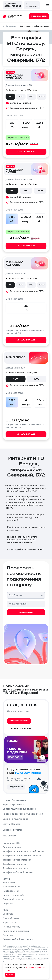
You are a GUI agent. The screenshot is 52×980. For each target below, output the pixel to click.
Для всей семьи (11, 918)
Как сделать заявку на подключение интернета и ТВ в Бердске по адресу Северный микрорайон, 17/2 (25, 488)
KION (5, 910)
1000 (42, 97)
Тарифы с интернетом (14, 864)
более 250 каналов (20, 103)
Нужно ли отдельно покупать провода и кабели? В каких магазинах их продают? (21, 540)
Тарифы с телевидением (16, 868)
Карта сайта (9, 923)
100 (10, 97)
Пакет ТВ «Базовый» (13, 895)
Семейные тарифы (13, 847)
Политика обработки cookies (18, 939)
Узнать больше (26, 152)
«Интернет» (9, 883)
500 (31, 97)
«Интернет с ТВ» (11, 887)
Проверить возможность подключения (23, 814)
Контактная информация (16, 931)
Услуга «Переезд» (12, 824)
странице (28, 956)
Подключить (31, 497)
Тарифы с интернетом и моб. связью (22, 856)
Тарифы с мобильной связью (18, 873)
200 (21, 97)
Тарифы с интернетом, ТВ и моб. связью (24, 851)
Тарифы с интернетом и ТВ (17, 860)
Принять (10, 975)
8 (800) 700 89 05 (13, 6)
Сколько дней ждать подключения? (25, 550)
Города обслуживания (14, 801)
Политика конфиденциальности (27, 948)
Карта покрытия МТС (14, 805)
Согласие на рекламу (27, 950)
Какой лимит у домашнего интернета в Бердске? (26, 529)
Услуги (6, 879)
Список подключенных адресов (19, 809)
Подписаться (16, 787)
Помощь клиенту (11, 927)
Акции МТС (9, 904)
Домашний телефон (13, 899)
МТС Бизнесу (10, 836)
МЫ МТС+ (8, 914)
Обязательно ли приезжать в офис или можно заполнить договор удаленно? (24, 518)
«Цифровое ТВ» (11, 891)
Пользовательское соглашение (29, 953)
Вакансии (8, 935)
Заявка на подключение (15, 819)
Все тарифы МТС (12, 843)
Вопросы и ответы (12, 830)
